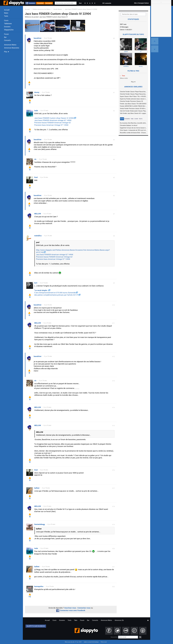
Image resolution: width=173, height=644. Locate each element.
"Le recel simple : (41, 290)
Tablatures (8, 24)
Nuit (80, 3)
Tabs (132, 119)
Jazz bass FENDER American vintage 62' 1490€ (53, 120)
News (6, 13)
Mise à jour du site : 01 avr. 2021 (73, 642)
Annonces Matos (10, 45)
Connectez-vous (84, 608)
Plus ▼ (7, 52)
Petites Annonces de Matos (42, 9)
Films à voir (104, 642)
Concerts (7, 40)
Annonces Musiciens (12, 48)
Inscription (49, 3)
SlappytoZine (9, 30)
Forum (7, 34)
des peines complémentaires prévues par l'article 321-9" (56, 295)
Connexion (32, 3)
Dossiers (7, 27)
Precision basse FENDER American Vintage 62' (53, 123)
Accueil (7, 10)
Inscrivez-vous (70, 608)
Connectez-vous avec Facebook (71, 610)
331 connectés (107, 3)
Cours (6, 21)
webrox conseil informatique (91, 642)
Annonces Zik (119, 620)
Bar (5, 37)
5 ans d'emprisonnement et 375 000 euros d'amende (55, 293)
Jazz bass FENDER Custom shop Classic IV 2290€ (81, 9)
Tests (6, 16)
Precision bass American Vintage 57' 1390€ (51, 125)
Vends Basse (58, 9)
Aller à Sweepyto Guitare (141, 3)
